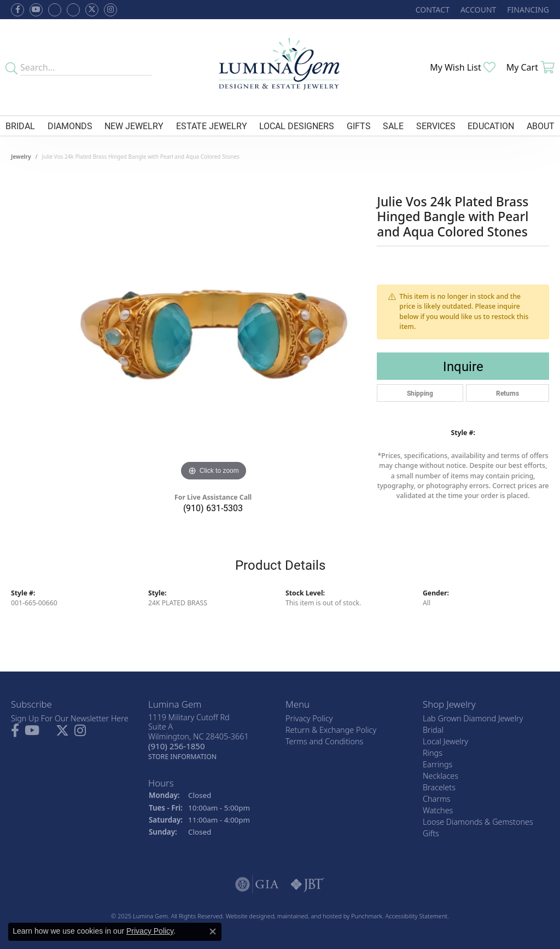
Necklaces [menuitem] (441, 776)
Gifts (359, 126)
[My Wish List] (463, 67)
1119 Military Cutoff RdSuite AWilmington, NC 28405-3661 (199, 737)
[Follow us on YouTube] (36, 10)
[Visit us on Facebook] (55, 10)
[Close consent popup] (213, 931)
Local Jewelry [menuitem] (445, 741)
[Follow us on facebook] (17, 10)
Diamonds (70, 126)
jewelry (21, 157)
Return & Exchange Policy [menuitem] (331, 730)
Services (436, 126)
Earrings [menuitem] (437, 764)
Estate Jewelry (212, 126)
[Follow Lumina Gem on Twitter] (92, 10)
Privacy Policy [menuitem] (309, 718)
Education (491, 126)
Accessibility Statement (417, 916)
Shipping (420, 393)
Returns (507, 393)
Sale (393, 126)
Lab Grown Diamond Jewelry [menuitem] (473, 718)
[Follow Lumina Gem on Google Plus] (73, 10)
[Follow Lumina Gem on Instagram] (110, 10)
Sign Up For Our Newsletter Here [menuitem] (70, 718)
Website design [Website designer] (247, 916)
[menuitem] (257, 884)
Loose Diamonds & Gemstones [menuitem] (478, 822)
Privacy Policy (150, 931)
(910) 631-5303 (213, 508)
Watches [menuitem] (438, 810)
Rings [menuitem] (433, 753)
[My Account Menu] (478, 10)
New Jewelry (134, 126)
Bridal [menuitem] (433, 730)
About (541, 126)
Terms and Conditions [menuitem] (324, 741)
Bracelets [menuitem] (439, 787)
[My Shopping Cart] (530, 67)
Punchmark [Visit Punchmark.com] (367, 916)
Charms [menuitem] (437, 799)
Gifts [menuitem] (431, 833)
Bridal (20, 126)
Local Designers (297, 126)
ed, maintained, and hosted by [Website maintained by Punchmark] (309, 916)
